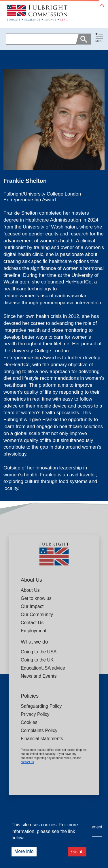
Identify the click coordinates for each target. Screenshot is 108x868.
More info (24, 851)
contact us (27, 762)
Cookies (29, 722)
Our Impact (32, 606)
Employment (34, 631)
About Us (30, 590)
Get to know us (36, 598)
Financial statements (42, 739)
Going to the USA (39, 652)
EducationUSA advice (43, 668)
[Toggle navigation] (99, 38)
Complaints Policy (39, 730)
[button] (99, 39)
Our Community (37, 614)
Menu (99, 41)
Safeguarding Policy (41, 706)
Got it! (77, 852)
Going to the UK (37, 660)
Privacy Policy (35, 714)
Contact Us (32, 623)
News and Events (39, 676)
